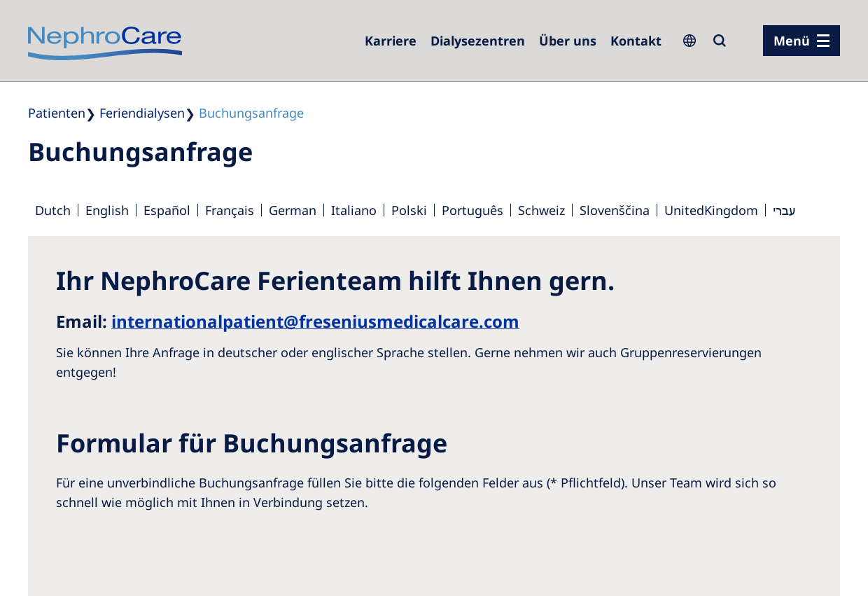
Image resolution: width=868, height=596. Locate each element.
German (293, 210)
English (107, 210)
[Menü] (801, 41)
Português (472, 210)
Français (230, 210)
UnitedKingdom (711, 210)
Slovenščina (615, 210)
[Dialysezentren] (478, 41)
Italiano (354, 210)
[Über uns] (568, 41)
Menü (792, 41)
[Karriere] (391, 41)
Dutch (53, 210)
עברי (784, 210)
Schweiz (541, 210)
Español (167, 210)
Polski (409, 210)
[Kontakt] (636, 41)
